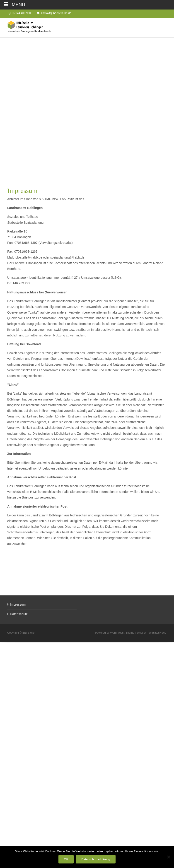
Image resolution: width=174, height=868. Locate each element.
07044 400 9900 (22, 13)
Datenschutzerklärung (96, 859)
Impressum (18, 830)
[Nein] (168, 857)
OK (66, 859)
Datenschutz (19, 840)
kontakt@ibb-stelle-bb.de (56, 13)
